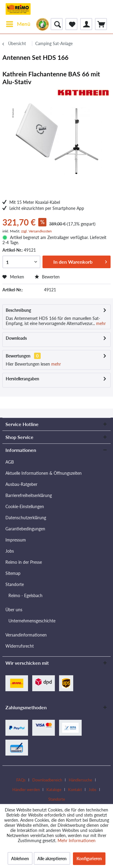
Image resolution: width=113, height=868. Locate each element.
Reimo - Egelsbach (25, 595)
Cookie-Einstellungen (25, 506)
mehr (100, 323)
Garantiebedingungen (25, 529)
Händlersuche (80, 780)
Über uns (14, 610)
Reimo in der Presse (24, 562)
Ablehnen (20, 859)
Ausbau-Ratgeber (21, 484)
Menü (18, 23)
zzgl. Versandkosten (36, 231)
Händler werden (26, 790)
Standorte (15, 584)
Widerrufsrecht (20, 646)
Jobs (10, 551)
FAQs (21, 780)
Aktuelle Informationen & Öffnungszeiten (44, 473)
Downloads (16, 338)
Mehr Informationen (77, 840)
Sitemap (13, 573)
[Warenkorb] (101, 24)
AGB (10, 462)
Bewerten (47, 277)
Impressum (16, 540)
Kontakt (75, 790)
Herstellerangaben (22, 379)
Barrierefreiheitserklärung (29, 495)
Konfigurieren (89, 859)
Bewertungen (18, 356)
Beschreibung (18, 310)
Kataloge (54, 790)
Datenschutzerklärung (26, 518)
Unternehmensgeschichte (32, 621)
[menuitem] (18, 24)
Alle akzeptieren (52, 859)
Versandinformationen (26, 635)
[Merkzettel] (71, 24)
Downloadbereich (47, 780)
